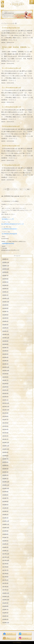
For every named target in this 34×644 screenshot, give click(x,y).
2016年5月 (5, 613)
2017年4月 (5, 580)
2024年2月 (5, 328)
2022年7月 (5, 380)
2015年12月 (6, 623)
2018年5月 (5, 541)
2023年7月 (5, 348)
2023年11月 (6, 338)
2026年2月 (5, 259)
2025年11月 (6, 266)
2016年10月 (6, 600)
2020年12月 (6, 443)
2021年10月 (6, 410)
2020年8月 (5, 456)
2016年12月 (6, 593)
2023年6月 (5, 351)
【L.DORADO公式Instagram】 (9, 234)
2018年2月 (5, 547)
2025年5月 (5, 282)
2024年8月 (5, 308)
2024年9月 (5, 305)
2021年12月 (6, 403)
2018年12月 (6, 521)
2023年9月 (5, 341)
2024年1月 (5, 331)
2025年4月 (5, 285)
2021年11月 (6, 407)
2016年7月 (5, 609)
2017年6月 (5, 573)
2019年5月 (5, 505)
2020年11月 (6, 446)
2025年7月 (5, 276)
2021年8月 (5, 416)
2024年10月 (6, 302)
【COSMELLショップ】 (8, 219)
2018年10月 (6, 528)
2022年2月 (5, 397)
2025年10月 (6, 269)
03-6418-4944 (5, 239)
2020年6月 (5, 462)
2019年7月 (5, 498)
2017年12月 (6, 554)
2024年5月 (5, 318)
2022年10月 (6, 370)
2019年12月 (6, 482)
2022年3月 (5, 393)
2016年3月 (5, 616)
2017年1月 (5, 590)
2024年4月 (5, 321)
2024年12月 (6, 298)
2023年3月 (5, 361)
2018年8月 (5, 534)
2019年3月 (5, 511)
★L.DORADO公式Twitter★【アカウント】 (13, 224)
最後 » (29, 189)
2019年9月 (5, 492)
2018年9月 (5, 531)
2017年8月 (5, 567)
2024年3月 (5, 325)
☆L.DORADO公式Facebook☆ (9, 229)
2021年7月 (5, 420)
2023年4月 (5, 357)
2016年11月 (6, 596)
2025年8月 (5, 272)
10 (21, 189)
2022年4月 (5, 390)
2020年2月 (5, 475)
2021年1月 (5, 439)
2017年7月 (5, 570)
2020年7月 (5, 459)
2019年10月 (6, 488)
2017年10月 (6, 560)
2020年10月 (6, 449)
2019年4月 (5, 508)
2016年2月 (5, 619)
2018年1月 (5, 551)
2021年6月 (5, 423)
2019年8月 (5, 495)
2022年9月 (5, 374)
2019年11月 (6, 485)
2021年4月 (5, 429)
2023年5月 (5, 354)
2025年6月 (5, 279)
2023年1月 (5, 364)
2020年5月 (5, 465)
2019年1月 (5, 518)
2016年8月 (5, 606)
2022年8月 (5, 377)
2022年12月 (6, 367)
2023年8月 (5, 344)
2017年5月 (5, 577)
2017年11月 (6, 557)
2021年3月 (5, 433)
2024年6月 (5, 315)
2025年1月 (5, 295)
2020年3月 (5, 472)
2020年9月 (5, 452)
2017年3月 (5, 583)
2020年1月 (5, 479)
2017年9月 (5, 564)
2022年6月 (5, 384)
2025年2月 (5, 292)
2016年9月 (5, 603)
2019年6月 (5, 501)
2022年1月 (5, 400)
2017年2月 (5, 587)
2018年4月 (5, 544)
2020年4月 (5, 469)
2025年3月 (5, 289)
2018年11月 (6, 524)
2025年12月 (6, 262)
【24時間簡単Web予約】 (8, 243)
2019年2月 (5, 515)
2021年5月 (5, 426)
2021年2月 (5, 436)
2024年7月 (5, 312)
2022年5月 (5, 387)
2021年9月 (5, 413)
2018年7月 (5, 538)
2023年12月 (6, 334)
